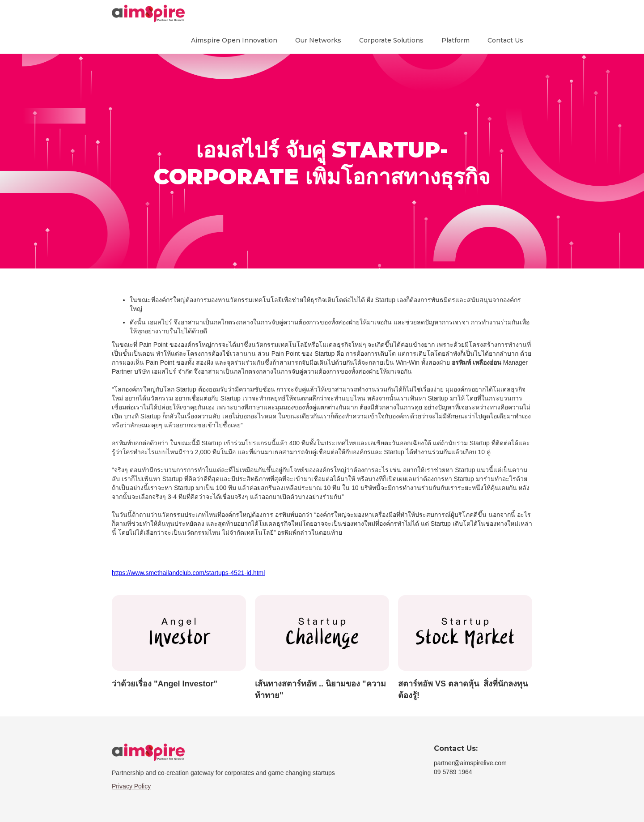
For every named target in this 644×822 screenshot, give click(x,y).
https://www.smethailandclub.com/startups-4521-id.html (188, 573)
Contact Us (505, 40)
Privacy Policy (131, 786)
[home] (148, 13)
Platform (455, 40)
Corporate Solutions (391, 40)
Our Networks (318, 40)
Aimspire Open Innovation (234, 40)
